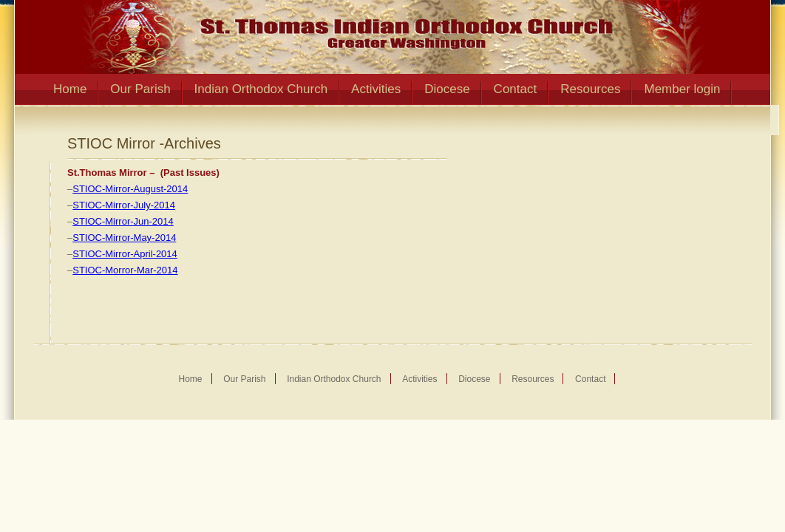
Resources (590, 89)
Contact (516, 89)
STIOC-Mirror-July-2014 (124, 205)
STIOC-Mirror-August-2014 (130, 189)
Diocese (447, 89)
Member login (682, 89)
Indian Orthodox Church (261, 89)
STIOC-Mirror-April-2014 (125, 254)
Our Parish (140, 89)
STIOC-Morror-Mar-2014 (125, 270)
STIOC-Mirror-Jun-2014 (123, 221)
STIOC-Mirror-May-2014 (124, 238)
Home (70, 89)
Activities (376, 89)
